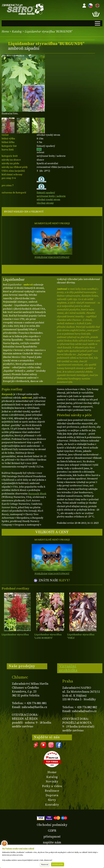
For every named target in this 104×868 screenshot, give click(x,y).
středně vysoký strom (48, 200)
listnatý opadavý (46, 193)
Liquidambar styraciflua (15, 635)
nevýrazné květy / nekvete (51, 196)
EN (97, 5)
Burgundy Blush (37, 494)
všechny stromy (45, 203)
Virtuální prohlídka (68, 668)
